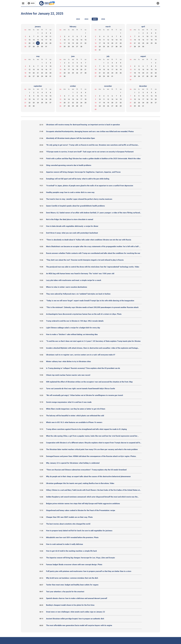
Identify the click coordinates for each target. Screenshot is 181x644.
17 (46, 40)
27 (29, 47)
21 (34, 43)
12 (25, 40)
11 (50, 36)
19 (25, 43)
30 (42, 47)
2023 (78, 19)
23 (42, 43)
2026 (103, 19)
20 (29, 43)
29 (38, 47)
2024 (86, 19)
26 (25, 47)
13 (29, 40)
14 (34, 40)
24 (46, 43)
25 (50, 43)
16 (42, 40)
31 (46, 47)
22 (38, 43)
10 (46, 36)
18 (50, 40)
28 (34, 47)
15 (38, 40)
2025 (95, 19)
